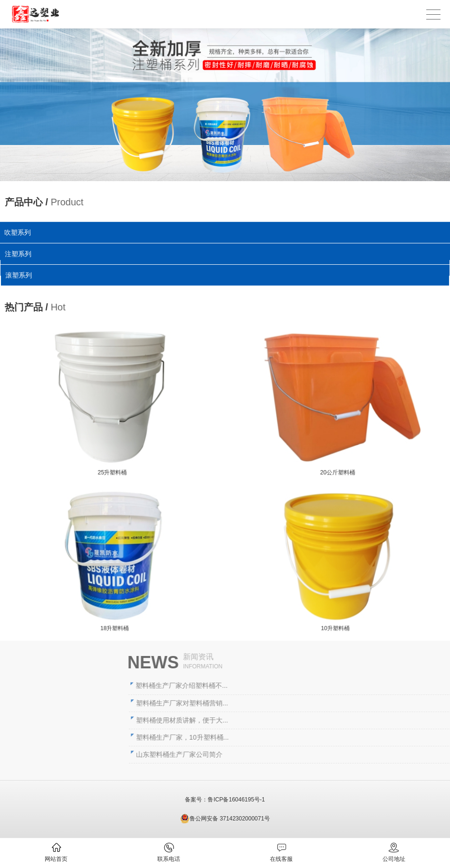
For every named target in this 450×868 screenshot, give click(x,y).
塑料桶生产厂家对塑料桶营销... (278, 703)
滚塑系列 (20, 275)
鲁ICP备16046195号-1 (236, 800)
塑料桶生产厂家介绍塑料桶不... (278, 685)
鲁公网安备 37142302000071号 (225, 819)
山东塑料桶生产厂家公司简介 (276, 754)
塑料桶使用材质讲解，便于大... (278, 720)
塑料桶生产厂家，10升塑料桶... (279, 737)
